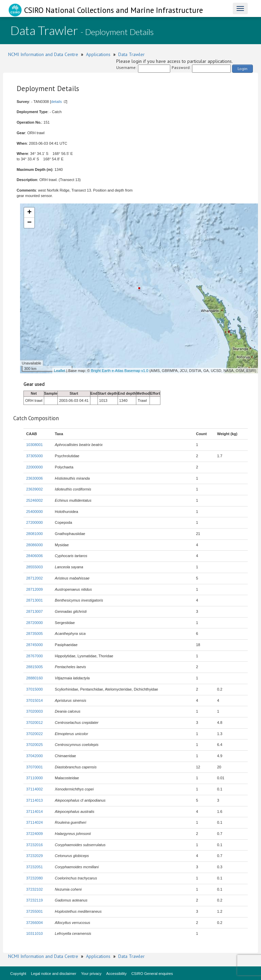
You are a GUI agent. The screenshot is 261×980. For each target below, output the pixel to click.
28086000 (34, 545)
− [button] (29, 223)
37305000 (34, 456)
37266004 (34, 923)
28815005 (34, 667)
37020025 (34, 745)
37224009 (34, 834)
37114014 (34, 812)
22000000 (34, 467)
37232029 (34, 856)
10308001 (34, 445)
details (56, 102)
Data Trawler (132, 54)
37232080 (34, 878)
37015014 (34, 700)
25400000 (34, 512)
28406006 (34, 556)
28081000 (34, 534)
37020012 (34, 723)
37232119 (34, 900)
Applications (98, 54)
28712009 (34, 589)
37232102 (34, 889)
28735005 (34, 634)
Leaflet (60, 371)
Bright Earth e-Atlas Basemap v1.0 (120, 371)
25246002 (34, 500)
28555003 (34, 567)
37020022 (34, 734)
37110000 (34, 778)
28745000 (34, 645)
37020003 (34, 711)
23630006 (34, 478)
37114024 (34, 822)
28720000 (34, 623)
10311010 (34, 933)
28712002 (34, 578)
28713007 (34, 611)
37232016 (34, 845)
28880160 (34, 678)
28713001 (34, 600)
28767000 (34, 656)
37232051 (34, 867)
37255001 (34, 911)
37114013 (34, 800)
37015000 (34, 689)
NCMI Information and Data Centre (43, 54)
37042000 (34, 756)
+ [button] (29, 213)
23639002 (34, 489)
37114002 (34, 789)
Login (242, 68)
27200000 (34, 522)
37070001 (34, 767)
